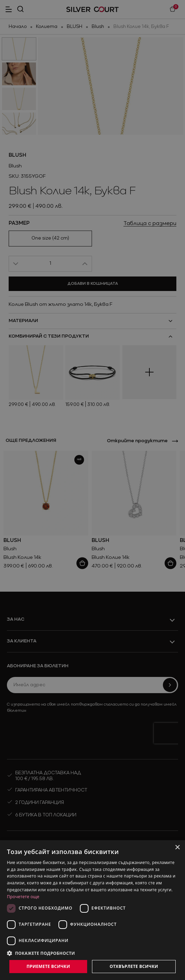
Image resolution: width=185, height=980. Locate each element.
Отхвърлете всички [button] (134, 966)
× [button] (177, 848)
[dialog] (92, 910)
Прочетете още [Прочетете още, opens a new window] (23, 897)
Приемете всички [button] (48, 966)
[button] (92, 953)
